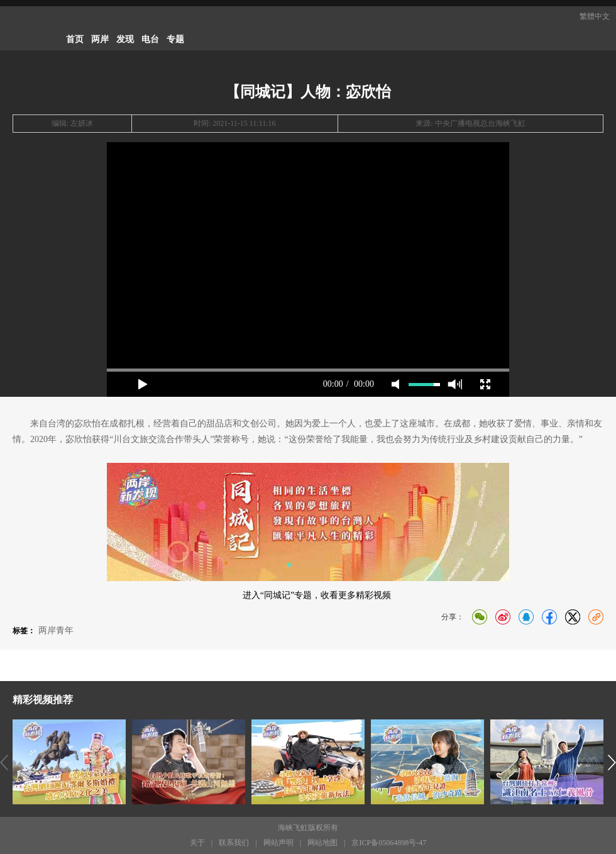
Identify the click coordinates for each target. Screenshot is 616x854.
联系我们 (234, 843)
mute (395, 384)
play (143, 384)
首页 (75, 39)
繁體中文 (595, 16)
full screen (485, 384)
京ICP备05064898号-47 (389, 843)
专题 (175, 39)
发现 (125, 39)
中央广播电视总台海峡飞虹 (480, 123)
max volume (455, 384)
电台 (150, 39)
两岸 (100, 39)
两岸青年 (56, 630)
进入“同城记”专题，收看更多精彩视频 (317, 595)
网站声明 (278, 843)
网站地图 (322, 843)
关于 (197, 843)
